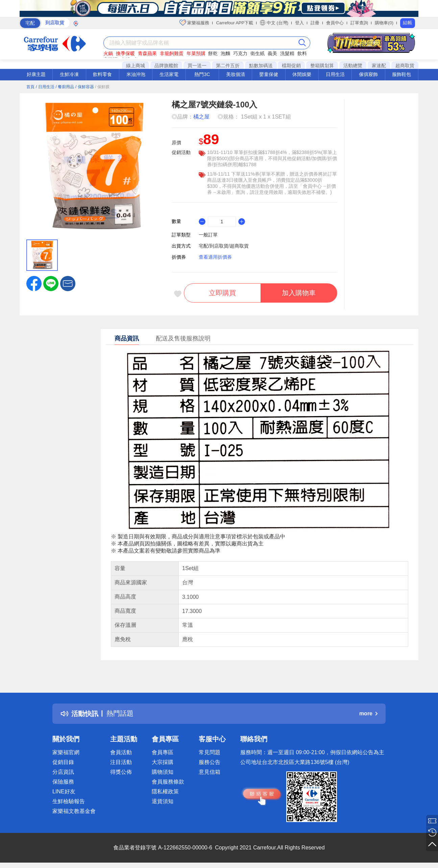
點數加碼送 (261, 66)
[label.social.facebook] (34, 283)
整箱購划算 (322, 66)
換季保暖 (125, 53)
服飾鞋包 (401, 74)
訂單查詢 (359, 23)
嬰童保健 (269, 74)
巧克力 (240, 53)
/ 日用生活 (45, 87)
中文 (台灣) (274, 23)
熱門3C (202, 74)
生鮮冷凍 (69, 74)
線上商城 (136, 66)
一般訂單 (208, 235)
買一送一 (197, 66)
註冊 (315, 23)
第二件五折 (228, 66)
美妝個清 (236, 74)
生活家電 (169, 74)
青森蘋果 (147, 53)
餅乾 (213, 53)
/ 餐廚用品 (65, 87)
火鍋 (108, 53)
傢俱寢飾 (368, 74)
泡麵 (225, 53)
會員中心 (335, 23)
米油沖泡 (136, 74)
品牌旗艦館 (166, 66)
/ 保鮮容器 (85, 87)
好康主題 (36, 74)
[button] (68, 283)
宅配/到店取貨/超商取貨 (224, 246)
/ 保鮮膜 (103, 87)
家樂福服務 (194, 23)
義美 (272, 53)
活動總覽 (353, 66)
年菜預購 (196, 53)
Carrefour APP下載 (235, 23)
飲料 (302, 53)
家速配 (379, 66)
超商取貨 (405, 66)
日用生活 (335, 74)
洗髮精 (287, 53)
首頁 (30, 87)
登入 (299, 23)
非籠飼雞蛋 (172, 53)
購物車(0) (384, 23)
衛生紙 (258, 53)
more (368, 713)
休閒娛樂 (302, 74)
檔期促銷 (291, 66)
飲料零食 (102, 74)
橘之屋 (201, 117)
